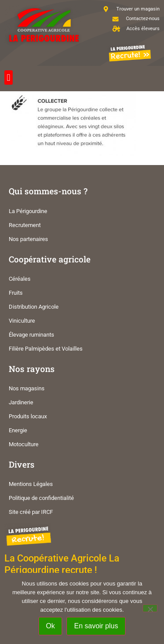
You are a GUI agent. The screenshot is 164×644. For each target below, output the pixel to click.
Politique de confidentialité (41, 498)
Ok (50, 626)
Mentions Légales (31, 484)
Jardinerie (21, 402)
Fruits (16, 293)
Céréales (20, 279)
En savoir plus (96, 626)
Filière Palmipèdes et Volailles (46, 349)
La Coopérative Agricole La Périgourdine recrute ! (62, 564)
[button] (9, 77)
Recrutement (25, 225)
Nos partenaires (28, 239)
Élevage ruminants (31, 335)
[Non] (150, 608)
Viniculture (22, 321)
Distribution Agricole (34, 307)
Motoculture (24, 444)
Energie (18, 430)
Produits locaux (28, 416)
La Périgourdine (28, 211)
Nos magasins (27, 388)
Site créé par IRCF (31, 512)
